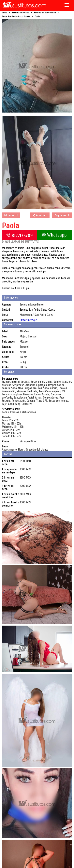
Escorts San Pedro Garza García (38, 310)
